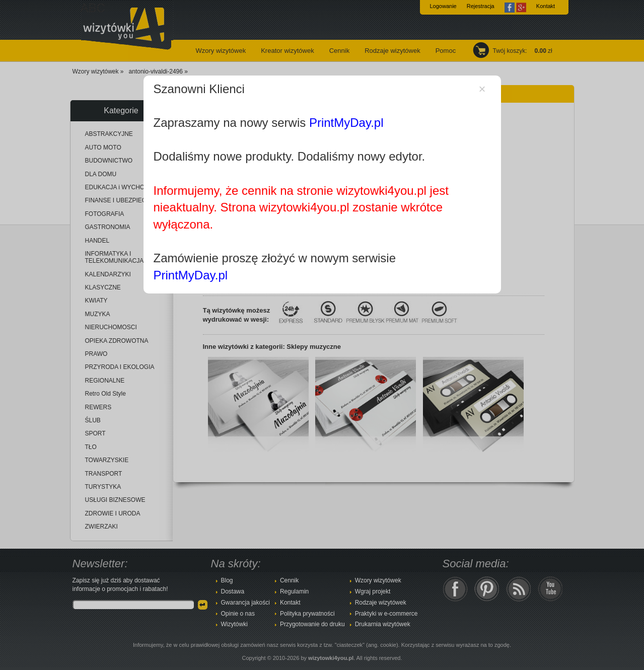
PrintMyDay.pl (346, 123)
